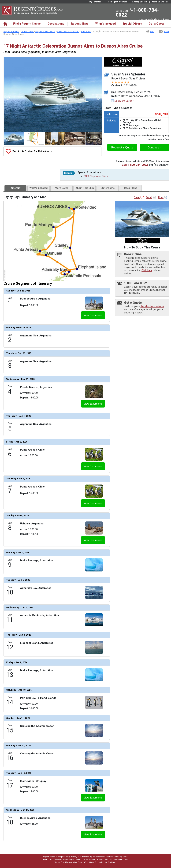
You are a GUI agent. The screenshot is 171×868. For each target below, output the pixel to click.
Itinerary (16, 188)
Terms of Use (60, 862)
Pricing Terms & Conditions (106, 862)
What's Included (39, 188)
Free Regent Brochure (117, 2)
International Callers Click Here (154, 20)
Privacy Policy (72, 862)
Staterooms (108, 188)
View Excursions (93, 315)
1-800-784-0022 (137, 12)
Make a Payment (160, 2)
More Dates (62, 188)
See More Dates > (124, 101)
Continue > (154, 147)
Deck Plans (131, 188)
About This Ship (85, 188)
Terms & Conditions (86, 862)
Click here (147, 270)
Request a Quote (122, 147)
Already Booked (140, 2)
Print (152, 31)
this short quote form (152, 306)
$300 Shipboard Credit (96, 176)
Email (167, 31)
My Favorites (95, 2)
